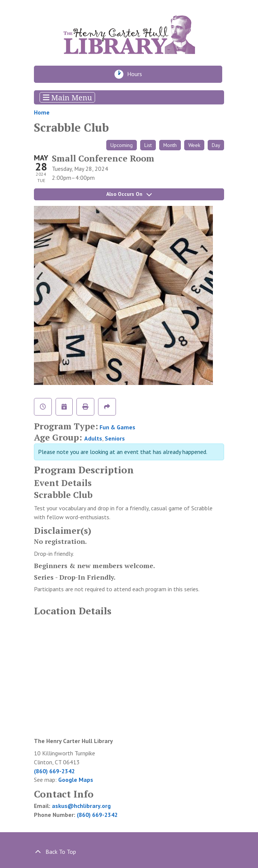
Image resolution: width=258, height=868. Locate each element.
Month (170, 145)
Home (42, 112)
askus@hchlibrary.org (81, 806)
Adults (93, 438)
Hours (137, 74)
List (148, 145)
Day (216, 145)
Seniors (115, 438)
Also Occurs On (129, 194)
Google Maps (76, 780)
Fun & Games (117, 427)
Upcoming (122, 145)
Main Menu (67, 97)
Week (194, 145)
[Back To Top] (129, 852)
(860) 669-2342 (54, 771)
